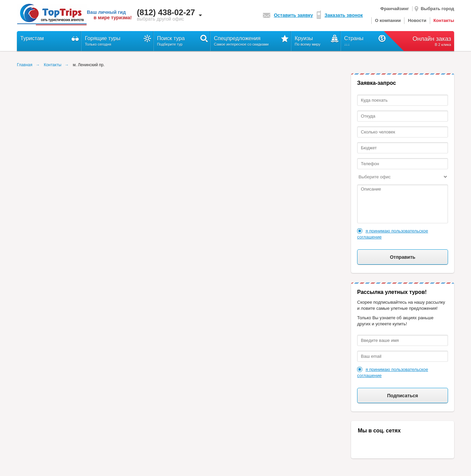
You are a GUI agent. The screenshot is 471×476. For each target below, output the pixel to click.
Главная (25, 65)
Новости (417, 20)
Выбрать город (434, 9)
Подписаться (403, 396)
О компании (388, 20)
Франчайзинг (395, 9)
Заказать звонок (340, 15)
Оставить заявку (288, 15)
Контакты (444, 20)
